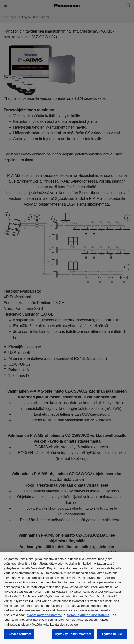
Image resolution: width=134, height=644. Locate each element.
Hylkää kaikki (112, 634)
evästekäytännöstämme (44, 615)
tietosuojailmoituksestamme (88, 615)
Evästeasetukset (19, 634)
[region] (67, 598)
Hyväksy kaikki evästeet (73, 634)
